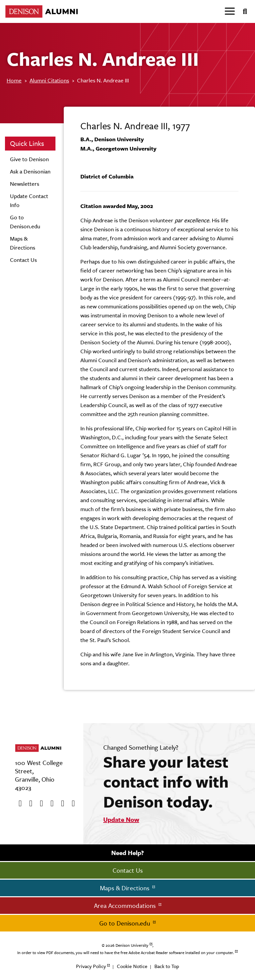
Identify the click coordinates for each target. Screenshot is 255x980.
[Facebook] (18, 804)
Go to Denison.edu (126, 923)
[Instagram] (50, 804)
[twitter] (29, 804)
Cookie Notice (132, 966)
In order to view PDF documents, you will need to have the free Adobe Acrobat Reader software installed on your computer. (126, 953)
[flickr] (60, 804)
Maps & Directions (126, 888)
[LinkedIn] (71, 804)
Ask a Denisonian (30, 171)
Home (14, 80)
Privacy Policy (91, 966)
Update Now (121, 819)
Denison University (132, 945)
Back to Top (167, 966)
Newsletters (25, 184)
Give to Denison (29, 159)
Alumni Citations (49, 80)
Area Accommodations (126, 906)
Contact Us (23, 260)
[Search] (242, 12)
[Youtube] (39, 804)
